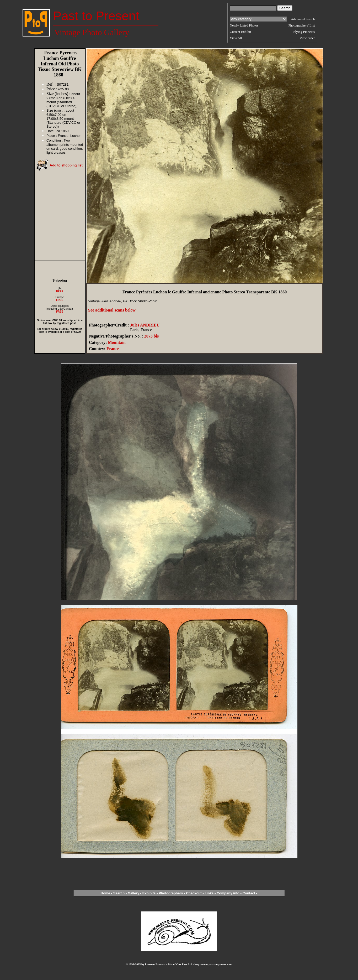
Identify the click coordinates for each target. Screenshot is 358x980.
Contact (249, 893)
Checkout (194, 893)
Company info (228, 893)
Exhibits (149, 893)
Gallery (133, 893)
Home (105, 893)
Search (119, 893)
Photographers (171, 893)
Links (209, 893)
